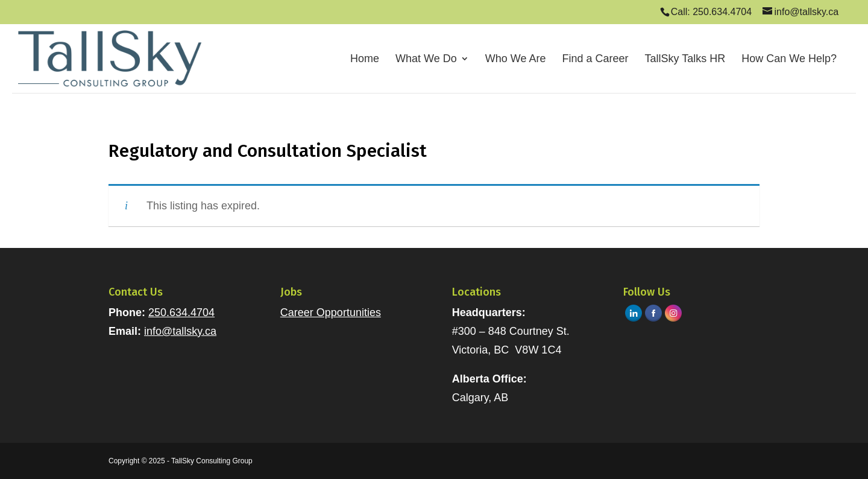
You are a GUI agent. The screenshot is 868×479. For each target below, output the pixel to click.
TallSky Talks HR (685, 59)
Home (365, 59)
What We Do (426, 59)
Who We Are (516, 59)
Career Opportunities (331, 312)
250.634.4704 (181, 312)
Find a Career (595, 59)
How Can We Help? (789, 59)
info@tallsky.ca (180, 331)
